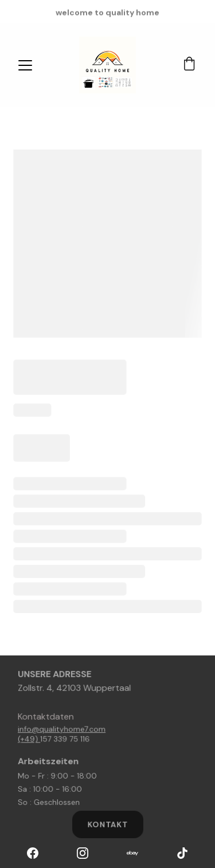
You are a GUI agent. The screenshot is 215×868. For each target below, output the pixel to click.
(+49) (32, 739)
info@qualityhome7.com (64, 729)
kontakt (108, 824)
